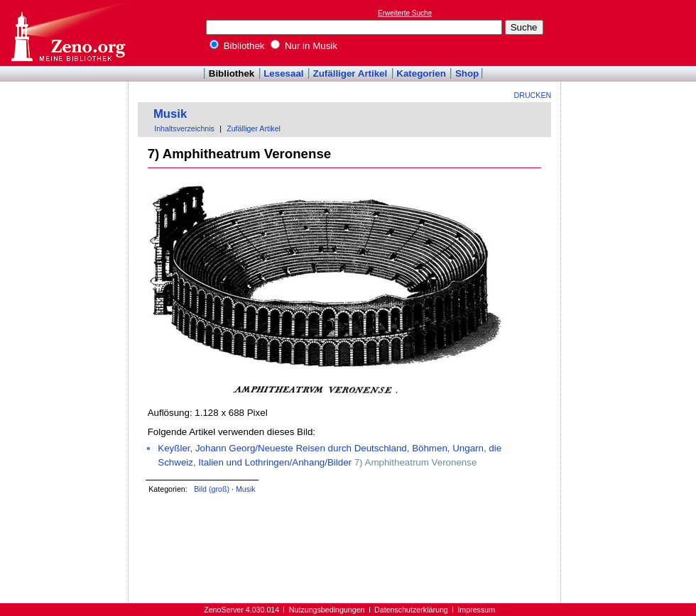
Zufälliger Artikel (350, 73)
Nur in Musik (304, 46)
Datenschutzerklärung (411, 610)
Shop (467, 73)
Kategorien (421, 73)
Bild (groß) (212, 489)
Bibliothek (237, 46)
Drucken (533, 95)
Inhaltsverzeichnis (184, 128)
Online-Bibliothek (67, 33)
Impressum (476, 610)
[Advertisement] (631, 33)
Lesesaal (283, 73)
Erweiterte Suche (405, 13)
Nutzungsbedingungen (327, 610)
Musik (170, 114)
